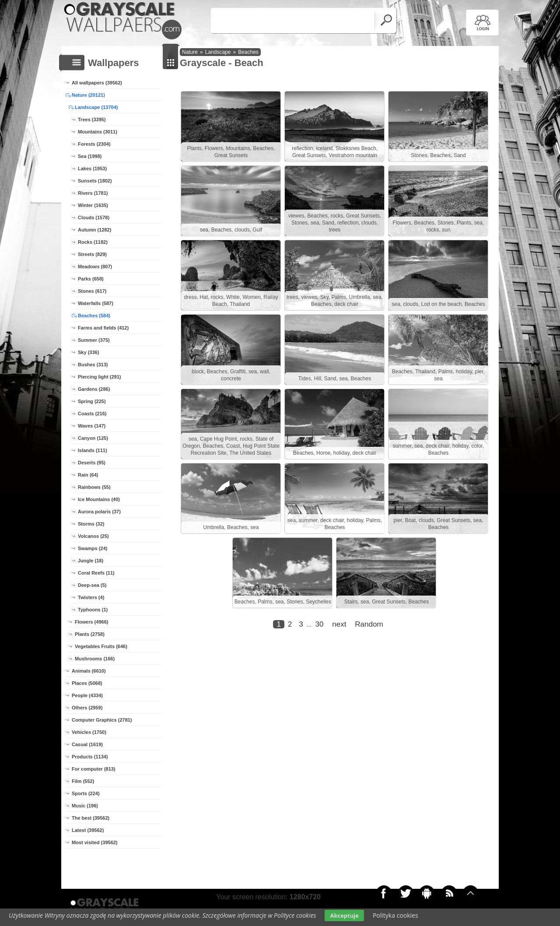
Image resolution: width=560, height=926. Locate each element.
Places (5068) (87, 683)
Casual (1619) (87, 744)
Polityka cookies (395, 915)
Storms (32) (91, 524)
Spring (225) (92, 401)
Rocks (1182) (93, 242)
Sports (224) (86, 793)
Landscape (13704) (96, 107)
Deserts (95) (92, 463)
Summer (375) (94, 340)
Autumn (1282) (94, 230)
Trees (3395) (92, 119)
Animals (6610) (89, 671)
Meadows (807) (95, 267)
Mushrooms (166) (95, 659)
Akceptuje (344, 915)
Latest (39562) (88, 830)
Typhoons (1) (93, 610)
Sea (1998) (90, 156)
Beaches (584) (94, 316)
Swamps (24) (93, 548)
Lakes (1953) (92, 168)
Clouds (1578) (94, 217)
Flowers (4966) (91, 622)
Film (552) (83, 781)
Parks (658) (91, 279)
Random (369, 624)
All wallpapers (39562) (97, 83)
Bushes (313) (93, 365)
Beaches (248, 52)
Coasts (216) (92, 414)
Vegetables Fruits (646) (101, 646)
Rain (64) (88, 475)
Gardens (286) (94, 389)
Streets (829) (92, 254)
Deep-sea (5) (92, 585)
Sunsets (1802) (95, 181)
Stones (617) (92, 291)
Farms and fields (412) (103, 328)
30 (319, 624)
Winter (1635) (93, 205)
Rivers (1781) (93, 193)
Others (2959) (87, 708)
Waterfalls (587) (96, 303)
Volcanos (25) (93, 536)
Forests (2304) (94, 144)
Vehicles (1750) (89, 732)
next (339, 624)
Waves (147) (92, 426)
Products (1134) (90, 757)
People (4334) (87, 695)
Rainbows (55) (94, 487)
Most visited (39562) (95, 842)
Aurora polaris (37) (99, 512)
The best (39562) (91, 818)
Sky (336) (88, 352)
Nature (190, 52)
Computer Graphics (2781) (102, 720)
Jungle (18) (91, 561)
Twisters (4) (91, 597)
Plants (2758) (90, 634)
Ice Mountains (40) (99, 499)
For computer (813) (94, 769)
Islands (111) (93, 450)
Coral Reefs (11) (96, 573)
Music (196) (85, 806)
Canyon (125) (93, 438)
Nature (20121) (88, 95)
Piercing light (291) (99, 377)
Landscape (218, 52)
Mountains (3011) (98, 132)
